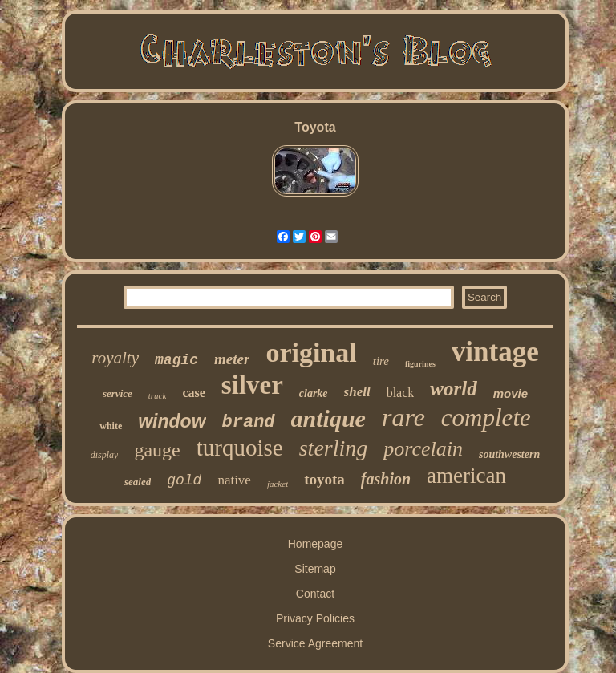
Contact (315, 594)
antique (328, 418)
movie (511, 393)
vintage (495, 352)
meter (232, 359)
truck (158, 395)
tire (381, 361)
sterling (334, 448)
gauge (157, 450)
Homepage (316, 544)
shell (357, 392)
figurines (420, 364)
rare (403, 417)
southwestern (509, 454)
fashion (386, 479)
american (466, 476)
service (118, 393)
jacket (278, 484)
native (234, 480)
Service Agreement (315, 643)
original (311, 353)
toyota (324, 479)
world (453, 389)
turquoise (240, 448)
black (401, 393)
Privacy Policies (315, 618)
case (193, 393)
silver (252, 385)
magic (176, 360)
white (111, 426)
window (172, 421)
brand (249, 422)
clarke (314, 393)
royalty (115, 358)
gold (184, 480)
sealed (138, 482)
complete (486, 418)
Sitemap (315, 569)
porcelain (423, 449)
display (105, 455)
